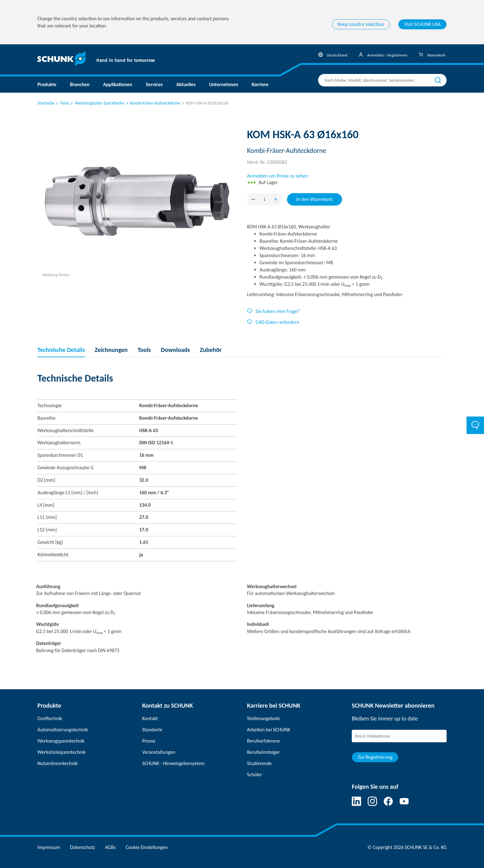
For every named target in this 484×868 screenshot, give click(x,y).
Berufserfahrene (263, 741)
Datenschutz (82, 847)
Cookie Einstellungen (147, 847)
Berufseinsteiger (263, 752)
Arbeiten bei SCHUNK (269, 730)
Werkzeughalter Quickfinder (97, 103)
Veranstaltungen (159, 752)
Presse (149, 741)
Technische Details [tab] (61, 350)
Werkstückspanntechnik (62, 752)
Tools (62, 103)
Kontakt (150, 718)
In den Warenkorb (315, 199)
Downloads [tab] (175, 350)
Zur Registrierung (375, 757)
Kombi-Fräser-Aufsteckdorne (153, 103)
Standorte (152, 730)
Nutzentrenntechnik (58, 763)
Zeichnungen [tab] (111, 350)
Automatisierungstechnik (63, 730)
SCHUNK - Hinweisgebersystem (173, 763)
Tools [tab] (144, 350)
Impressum (49, 847)
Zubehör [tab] (211, 350)
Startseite (46, 103)
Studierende (259, 763)
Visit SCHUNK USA (422, 24)
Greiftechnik (50, 718)
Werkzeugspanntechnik (61, 741)
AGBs (110, 847)
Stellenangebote (264, 718)
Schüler (254, 775)
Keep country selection (361, 24)
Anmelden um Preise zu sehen (278, 176)
